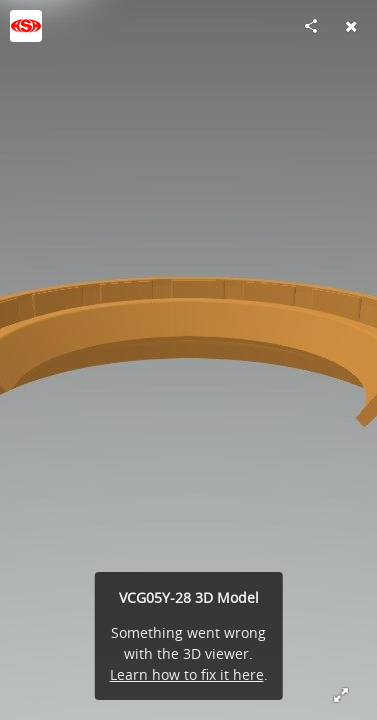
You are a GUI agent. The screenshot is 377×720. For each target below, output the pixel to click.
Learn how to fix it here (187, 674)
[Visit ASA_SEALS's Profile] (26, 26)
